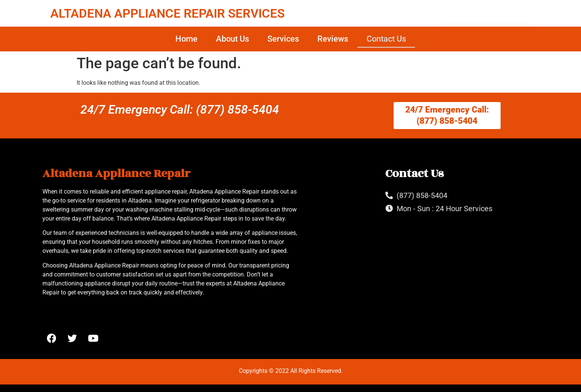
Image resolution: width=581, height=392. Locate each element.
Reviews (333, 39)
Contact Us (386, 39)
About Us (232, 39)
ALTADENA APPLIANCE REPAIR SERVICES (168, 13)
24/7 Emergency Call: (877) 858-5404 (180, 110)
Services (283, 39)
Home (186, 39)
